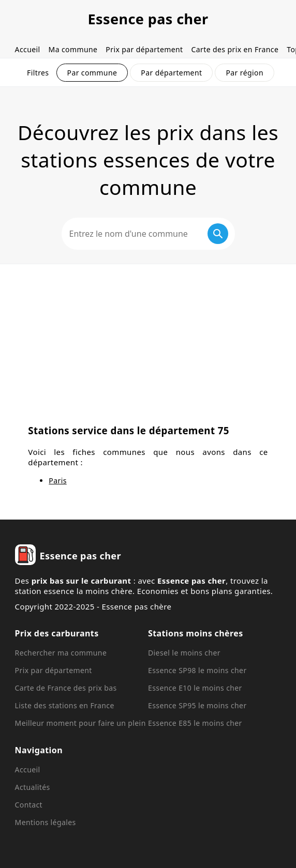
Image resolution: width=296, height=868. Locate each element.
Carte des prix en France (235, 49)
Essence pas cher (148, 19)
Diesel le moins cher (184, 653)
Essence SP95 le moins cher (197, 705)
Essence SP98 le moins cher (197, 670)
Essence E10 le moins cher (195, 688)
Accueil (28, 49)
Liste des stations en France (65, 705)
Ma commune (73, 49)
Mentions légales (46, 822)
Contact (29, 805)
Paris (57, 481)
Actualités (33, 787)
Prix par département (144, 49)
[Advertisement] (148, 342)
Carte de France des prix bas (66, 688)
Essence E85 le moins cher (195, 723)
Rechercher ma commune (61, 653)
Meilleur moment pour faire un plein (80, 723)
